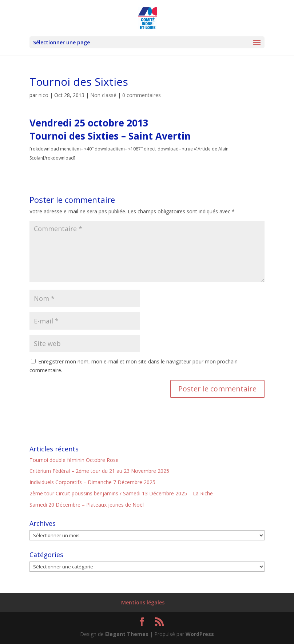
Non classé (103, 95)
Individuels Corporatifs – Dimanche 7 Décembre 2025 (92, 482)
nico (43, 95)
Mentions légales (143, 602)
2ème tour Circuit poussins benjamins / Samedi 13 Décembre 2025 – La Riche (121, 493)
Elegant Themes (127, 634)
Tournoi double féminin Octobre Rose (74, 460)
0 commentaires (142, 95)
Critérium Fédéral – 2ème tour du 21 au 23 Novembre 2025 (99, 471)
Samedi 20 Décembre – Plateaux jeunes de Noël (87, 505)
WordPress (200, 634)
